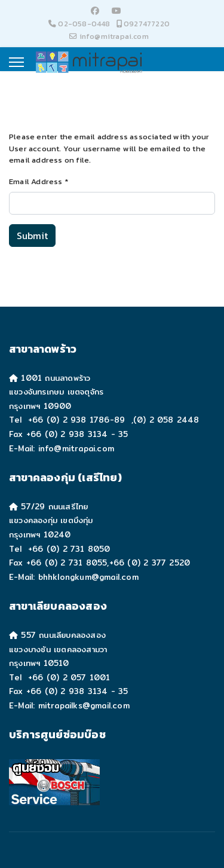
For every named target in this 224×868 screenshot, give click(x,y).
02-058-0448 (84, 24)
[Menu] (16, 62)
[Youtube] (116, 11)
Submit (32, 236)
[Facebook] (95, 11)
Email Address (39, 181)
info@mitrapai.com (114, 36)
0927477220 (147, 24)
